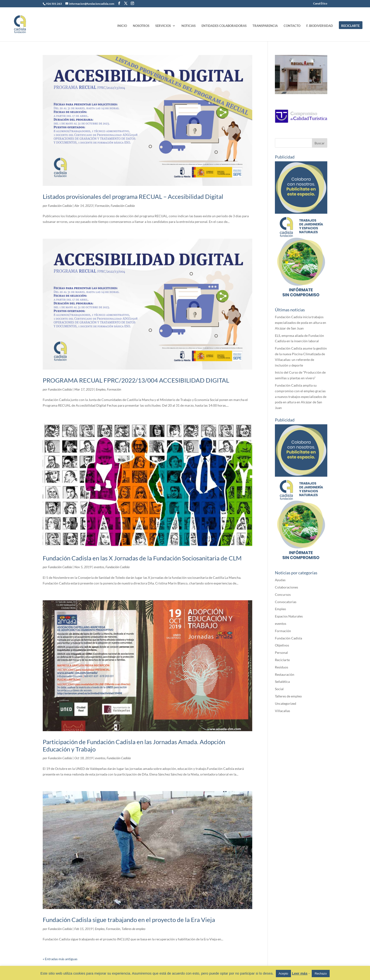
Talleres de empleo (133, 929)
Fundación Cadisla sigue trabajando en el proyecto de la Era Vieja (129, 920)
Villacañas (282, 711)
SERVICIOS (163, 26)
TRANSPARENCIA (265, 26)
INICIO (122, 26)
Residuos (282, 667)
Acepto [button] (283, 974)
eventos (99, 567)
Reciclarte (282, 660)
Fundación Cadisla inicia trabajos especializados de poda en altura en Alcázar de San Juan (301, 323)
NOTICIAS (189, 26)
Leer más (300, 973)
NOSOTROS (141, 26)
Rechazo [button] (321, 974)
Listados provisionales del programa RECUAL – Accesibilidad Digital (133, 196)
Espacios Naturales (289, 616)
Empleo (101, 389)
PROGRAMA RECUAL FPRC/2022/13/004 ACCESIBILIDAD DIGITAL (136, 380)
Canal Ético (320, 4)
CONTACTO (292, 26)
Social (279, 689)
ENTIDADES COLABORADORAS (224, 26)
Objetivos (282, 645)
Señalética (282, 682)
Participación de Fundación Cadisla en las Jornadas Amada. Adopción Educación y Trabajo (134, 745)
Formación (102, 206)
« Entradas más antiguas (60, 959)
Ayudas (280, 580)
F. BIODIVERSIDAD (320, 26)
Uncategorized (286, 703)
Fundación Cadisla (60, 206)
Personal (281, 653)
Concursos (283, 594)
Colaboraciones (286, 587)
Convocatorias (286, 602)
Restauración (285, 674)
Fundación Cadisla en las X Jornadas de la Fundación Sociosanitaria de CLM (142, 558)
